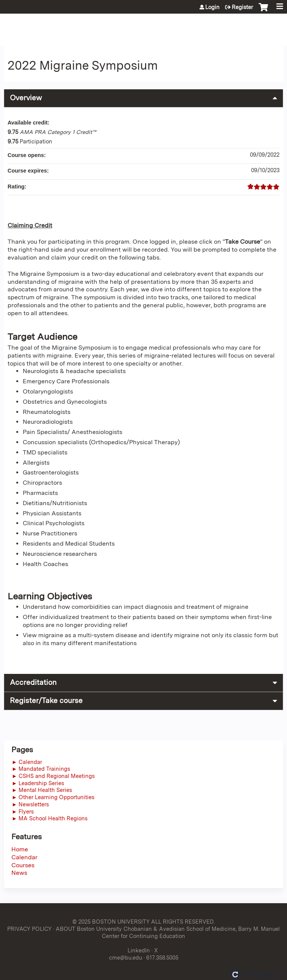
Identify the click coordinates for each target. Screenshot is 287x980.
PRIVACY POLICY (29, 929)
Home (20, 849)
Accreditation (33, 682)
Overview (26, 98)
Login (212, 7)
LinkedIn (139, 950)
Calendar (24, 857)
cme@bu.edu (126, 957)
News (19, 873)
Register (242, 7)
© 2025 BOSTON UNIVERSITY (111, 922)
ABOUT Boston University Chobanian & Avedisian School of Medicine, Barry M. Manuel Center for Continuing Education (168, 932)
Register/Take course (46, 701)
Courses (23, 865)
